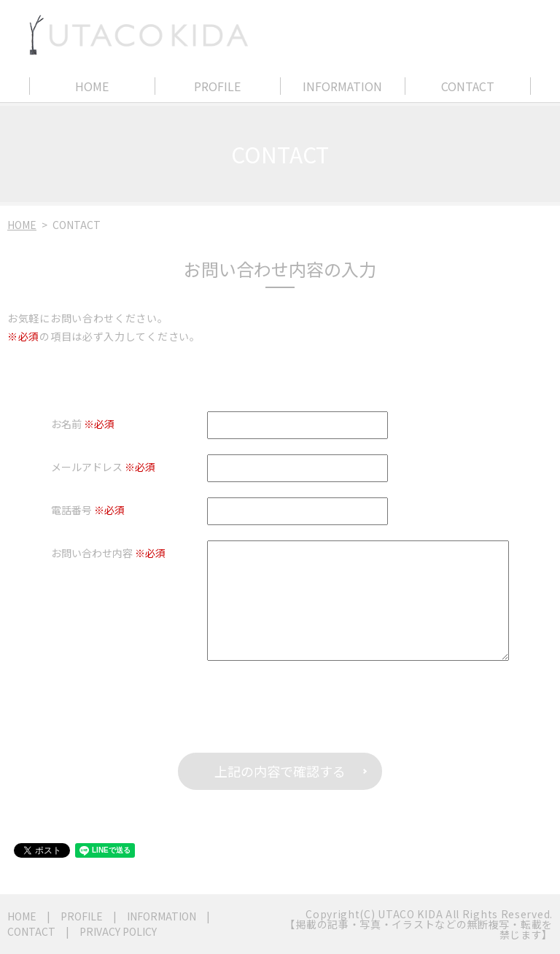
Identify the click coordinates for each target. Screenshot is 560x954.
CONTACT (468, 86)
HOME (92, 86)
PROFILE (217, 86)
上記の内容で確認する (280, 771)
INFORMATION (342, 86)
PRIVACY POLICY (118, 931)
